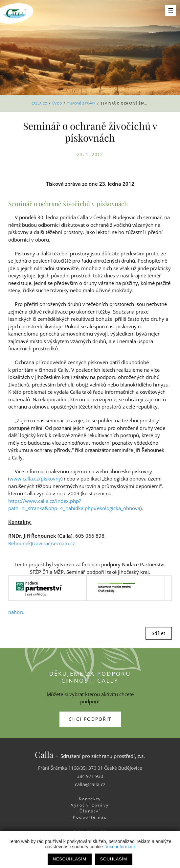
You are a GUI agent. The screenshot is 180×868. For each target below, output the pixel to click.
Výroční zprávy (90, 805)
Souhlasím (114, 859)
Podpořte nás (90, 817)
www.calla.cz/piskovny (35, 479)
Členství (90, 811)
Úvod (57, 103)
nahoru (16, 612)
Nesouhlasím (70, 859)
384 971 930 (90, 776)
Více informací (120, 847)
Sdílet (159, 633)
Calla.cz (39, 103)
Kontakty (90, 799)
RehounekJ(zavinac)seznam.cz (42, 543)
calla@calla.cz (90, 784)
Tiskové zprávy (81, 103)
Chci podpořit (90, 719)
